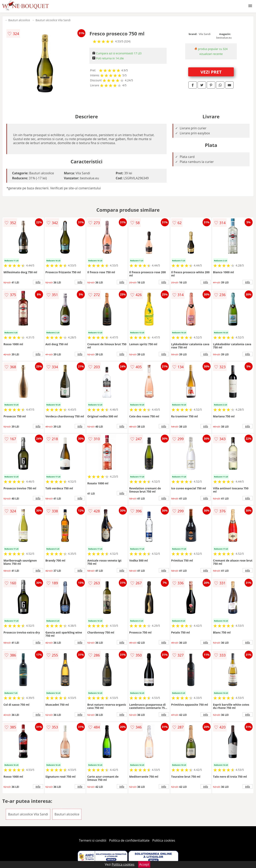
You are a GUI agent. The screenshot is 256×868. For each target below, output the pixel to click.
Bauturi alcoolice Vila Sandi (53, 20)
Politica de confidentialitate (129, 840)
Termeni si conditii (93, 840)
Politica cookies (164, 840)
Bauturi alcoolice (19, 20)
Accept (144, 864)
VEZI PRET (211, 72)
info (38, 282)
